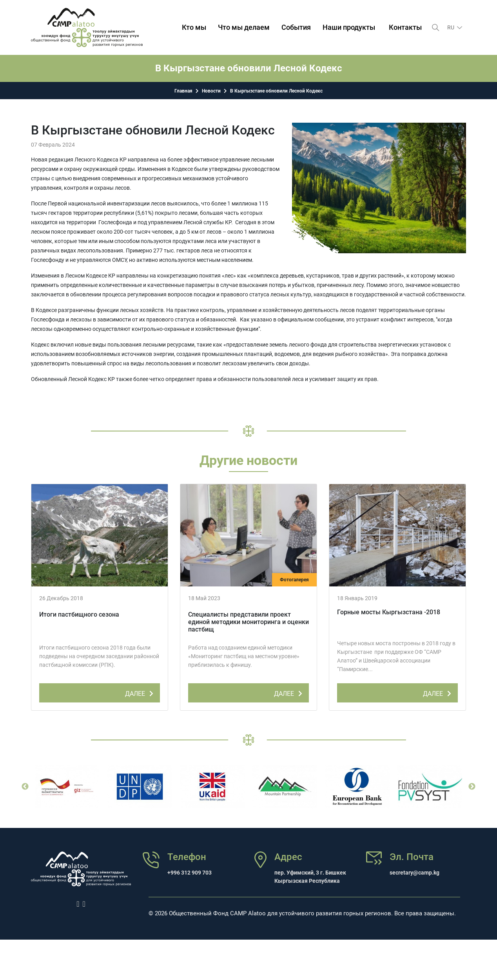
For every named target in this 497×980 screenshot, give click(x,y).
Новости (211, 91)
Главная (183, 91)
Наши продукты (349, 27)
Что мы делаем (244, 27)
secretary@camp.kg (414, 873)
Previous (25, 787)
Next (472, 787)
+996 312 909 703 (190, 873)
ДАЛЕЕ (141, 692)
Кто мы (194, 27)
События (297, 27)
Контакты (406, 27)
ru (451, 27)
